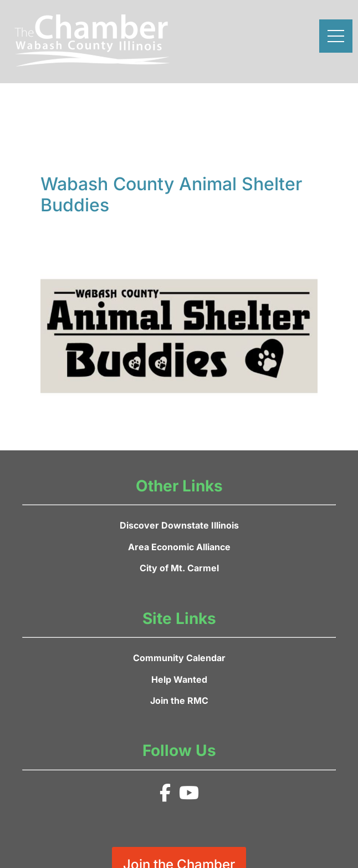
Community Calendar (179, 658)
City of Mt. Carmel (179, 568)
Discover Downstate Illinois (179, 525)
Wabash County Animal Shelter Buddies (171, 194)
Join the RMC (179, 701)
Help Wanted (179, 679)
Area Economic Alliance (179, 547)
